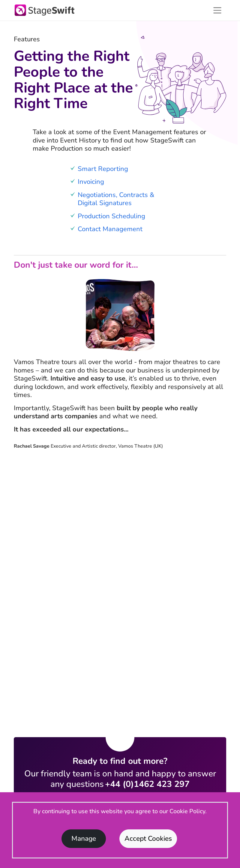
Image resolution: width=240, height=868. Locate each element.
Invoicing (91, 182)
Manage (84, 839)
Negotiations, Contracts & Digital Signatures (116, 199)
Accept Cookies (148, 839)
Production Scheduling (111, 216)
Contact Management (110, 229)
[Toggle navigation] (217, 10)
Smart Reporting (103, 169)
